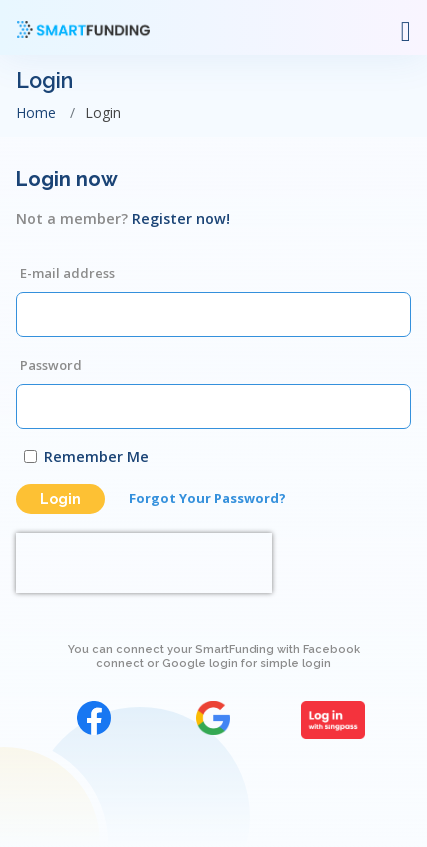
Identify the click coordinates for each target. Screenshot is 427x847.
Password (51, 365)
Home (36, 112)
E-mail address (67, 273)
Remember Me (96, 456)
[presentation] (144, 563)
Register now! (181, 218)
